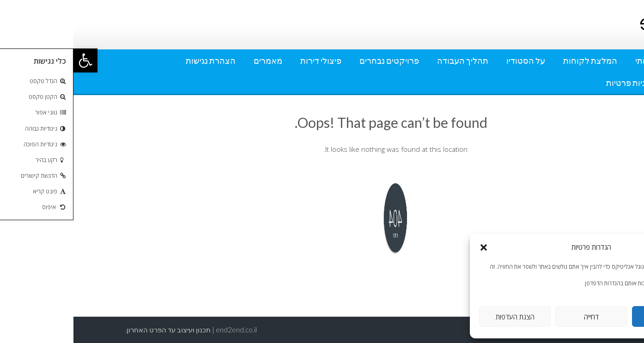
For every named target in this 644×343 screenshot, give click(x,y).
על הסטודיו (452, 60)
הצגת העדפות (442, 317)
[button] (12, 60)
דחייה (518, 317)
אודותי (573, 60)
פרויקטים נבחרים (316, 60)
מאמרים (194, 60)
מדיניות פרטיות (558, 83)
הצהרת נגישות (137, 60)
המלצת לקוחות (517, 60)
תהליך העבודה (389, 60)
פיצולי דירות (247, 60)
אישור (594, 317)
